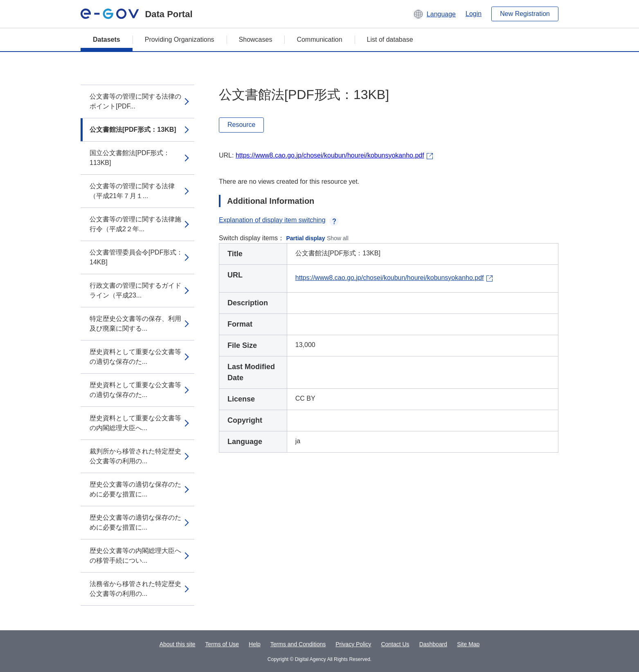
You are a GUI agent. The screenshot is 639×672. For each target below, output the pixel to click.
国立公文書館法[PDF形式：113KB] (130, 158)
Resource (241, 125)
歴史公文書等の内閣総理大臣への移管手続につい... (135, 556)
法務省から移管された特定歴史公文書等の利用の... (135, 589)
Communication (319, 39)
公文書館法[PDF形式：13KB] (133, 130)
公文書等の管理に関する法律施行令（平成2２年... (135, 224)
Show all (338, 238)
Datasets (107, 39)
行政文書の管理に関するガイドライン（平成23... (135, 290)
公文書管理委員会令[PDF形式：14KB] (136, 257)
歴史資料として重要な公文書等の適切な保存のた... (135, 357)
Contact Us (395, 644)
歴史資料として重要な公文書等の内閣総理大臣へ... (135, 423)
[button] (434, 14)
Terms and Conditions (298, 644)
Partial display (306, 238)
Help (255, 644)
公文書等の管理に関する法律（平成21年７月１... (132, 191)
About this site (178, 644)
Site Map (468, 644)
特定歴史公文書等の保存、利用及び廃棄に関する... (135, 324)
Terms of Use (222, 644)
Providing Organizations (180, 39)
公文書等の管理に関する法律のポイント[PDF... (135, 101)
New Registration (525, 14)
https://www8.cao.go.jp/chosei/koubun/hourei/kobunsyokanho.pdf (330, 155)
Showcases (256, 39)
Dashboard (433, 644)
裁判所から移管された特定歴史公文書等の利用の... (135, 456)
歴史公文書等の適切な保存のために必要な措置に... (135, 489)
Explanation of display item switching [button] (279, 220)
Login (474, 14)
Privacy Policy (353, 644)
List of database (390, 39)
